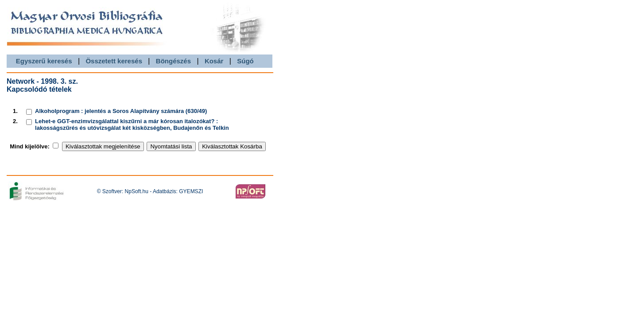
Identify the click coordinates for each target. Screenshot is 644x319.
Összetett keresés (114, 61)
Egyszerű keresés (44, 61)
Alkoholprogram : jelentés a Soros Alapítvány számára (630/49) (121, 111)
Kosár (214, 61)
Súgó (245, 61)
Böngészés (173, 61)
